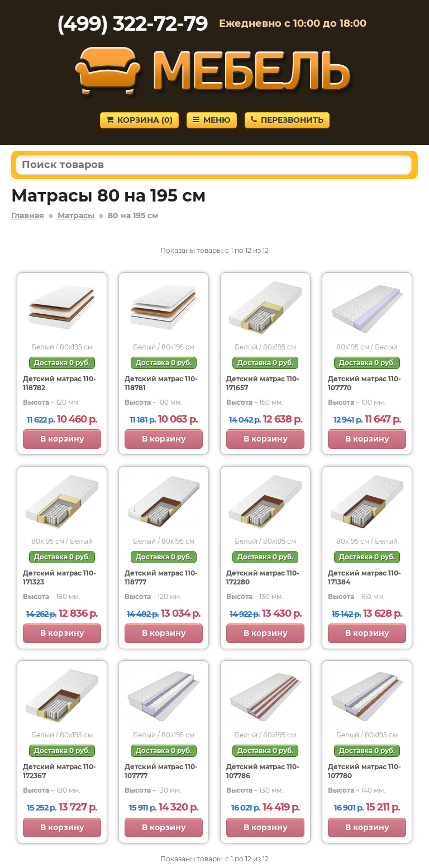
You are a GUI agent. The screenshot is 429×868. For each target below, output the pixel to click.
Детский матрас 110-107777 (161, 771)
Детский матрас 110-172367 (59, 771)
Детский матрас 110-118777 (161, 577)
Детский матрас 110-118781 (161, 383)
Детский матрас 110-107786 (263, 771)
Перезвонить (287, 120)
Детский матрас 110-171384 (364, 577)
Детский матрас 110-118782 (59, 383)
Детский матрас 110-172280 (263, 577)
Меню (212, 120)
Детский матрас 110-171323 (59, 577)
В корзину (62, 439)
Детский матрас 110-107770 (364, 383)
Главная (28, 215)
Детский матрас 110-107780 (364, 771)
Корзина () (139, 120)
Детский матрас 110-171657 (263, 383)
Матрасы (76, 215)
